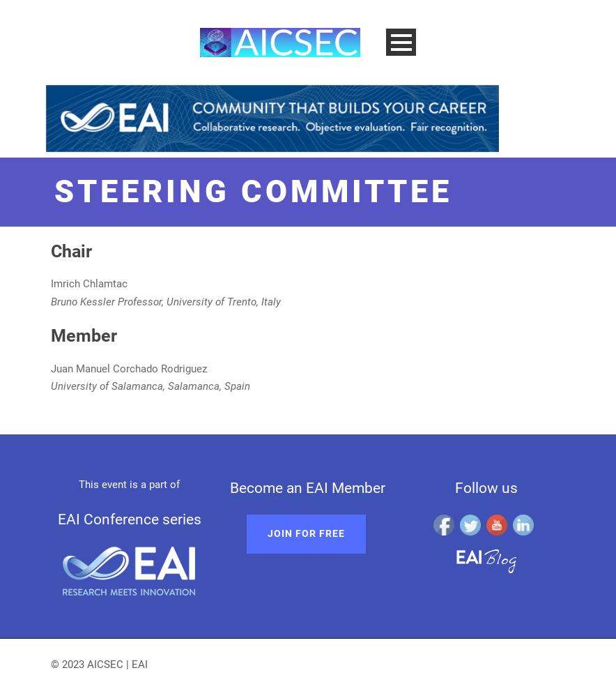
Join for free (306, 533)
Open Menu (401, 42)
